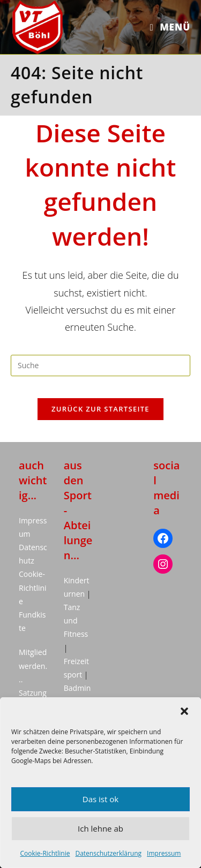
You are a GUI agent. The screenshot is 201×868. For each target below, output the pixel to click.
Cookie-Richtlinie (45, 853)
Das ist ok (100, 799)
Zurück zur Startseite (100, 409)
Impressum (164, 853)
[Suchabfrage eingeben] (100, 366)
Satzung (33, 693)
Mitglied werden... (33, 665)
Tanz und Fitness (76, 620)
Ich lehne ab (100, 828)
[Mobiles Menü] (170, 27)
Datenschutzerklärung (108, 853)
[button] (184, 711)
